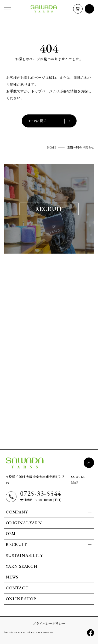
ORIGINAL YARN (24, 523)
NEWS (12, 577)
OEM (11, 534)
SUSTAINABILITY (24, 555)
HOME (52, 147)
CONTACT (17, 588)
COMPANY (17, 512)
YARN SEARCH (22, 566)
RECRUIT (16, 545)
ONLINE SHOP (21, 599)
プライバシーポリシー (49, 623)
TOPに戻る (49, 121)
